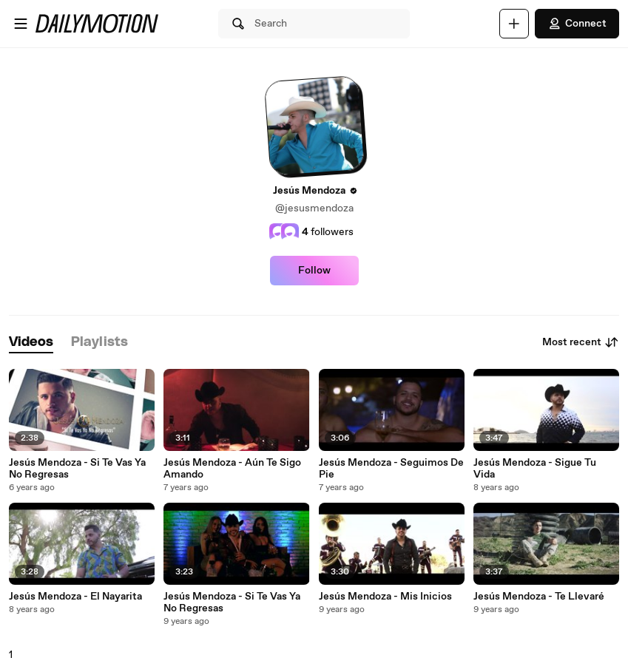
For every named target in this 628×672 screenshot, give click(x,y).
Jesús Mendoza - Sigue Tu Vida (535, 469)
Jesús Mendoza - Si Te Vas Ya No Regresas (77, 469)
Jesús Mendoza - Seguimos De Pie (391, 469)
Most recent (581, 342)
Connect (577, 24)
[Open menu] (21, 24)
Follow (314, 271)
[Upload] (514, 24)
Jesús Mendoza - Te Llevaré (539, 597)
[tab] (31, 343)
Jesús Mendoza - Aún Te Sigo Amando (232, 469)
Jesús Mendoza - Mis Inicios (385, 597)
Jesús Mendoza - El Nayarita (75, 597)
